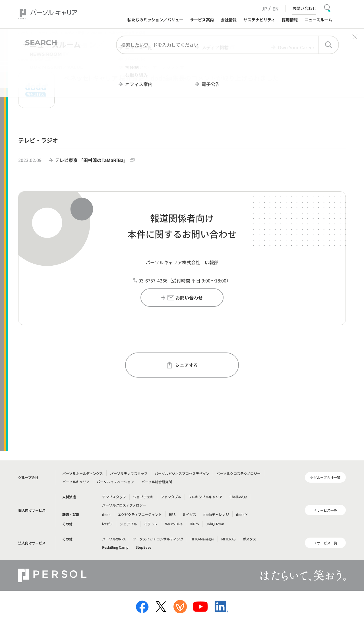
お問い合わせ (304, 8)
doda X (242, 514)
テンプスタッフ (114, 497)
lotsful (107, 524)
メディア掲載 (75, 33)
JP (264, 9)
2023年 (97, 33)
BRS (172, 514)
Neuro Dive (174, 524)
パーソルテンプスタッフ (129, 473)
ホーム (23, 33)
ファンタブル (171, 497)
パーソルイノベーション (115, 482)
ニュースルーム (46, 33)
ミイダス (189, 514)
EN (276, 9)
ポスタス (249, 539)
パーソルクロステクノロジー (238, 473)
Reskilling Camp (115, 547)
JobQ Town (215, 524)
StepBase (143, 547)
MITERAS (228, 539)
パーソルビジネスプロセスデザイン (182, 473)
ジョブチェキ (143, 497)
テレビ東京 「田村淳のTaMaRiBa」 (95, 160)
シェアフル (128, 524)
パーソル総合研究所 (157, 482)
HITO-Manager (202, 539)
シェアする (182, 365)
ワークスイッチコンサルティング (158, 539)
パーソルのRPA (114, 539)
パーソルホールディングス (83, 473)
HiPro (194, 524)
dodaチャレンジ (216, 514)
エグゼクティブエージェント (140, 514)
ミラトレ (151, 524)
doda (106, 514)
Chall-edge (238, 497)
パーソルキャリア (76, 482)
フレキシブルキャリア (205, 497)
